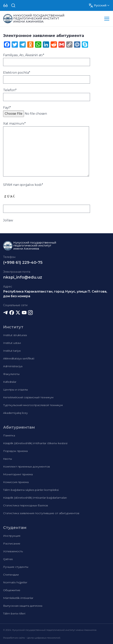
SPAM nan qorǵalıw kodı (23, 185)
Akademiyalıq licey (15, 413)
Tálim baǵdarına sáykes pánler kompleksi (31, 490)
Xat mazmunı (14, 124)
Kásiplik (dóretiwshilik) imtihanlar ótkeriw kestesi (35, 443)
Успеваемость (13, 551)
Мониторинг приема (18, 474)
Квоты (8, 459)
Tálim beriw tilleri (14, 613)
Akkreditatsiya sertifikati (19, 358)
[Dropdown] (5, 5)
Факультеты (11, 374)
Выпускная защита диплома (23, 606)
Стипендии (11, 575)
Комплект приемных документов (26, 467)
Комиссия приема (16, 482)
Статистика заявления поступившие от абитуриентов (41, 513)
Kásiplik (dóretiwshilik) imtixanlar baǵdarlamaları (35, 498)
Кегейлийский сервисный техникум (28, 397)
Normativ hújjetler (15, 582)
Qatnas (8, 559)
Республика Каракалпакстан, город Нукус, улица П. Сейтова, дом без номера (55, 294)
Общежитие (12, 590)
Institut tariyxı (12, 351)
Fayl (7, 108)
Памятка (9, 435)
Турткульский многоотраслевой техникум (33, 405)
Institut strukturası (15, 335)
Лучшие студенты (16, 567)
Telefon (10, 90)
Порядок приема (15, 451)
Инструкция (12, 536)
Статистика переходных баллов (26, 505)
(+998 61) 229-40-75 (23, 262)
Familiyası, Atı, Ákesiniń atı (24, 55)
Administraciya (13, 366)
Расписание (12, 544)
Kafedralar (10, 382)
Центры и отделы (15, 390)
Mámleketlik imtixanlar (18, 598)
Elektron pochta (17, 73)
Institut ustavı (12, 343)
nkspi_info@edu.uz (23, 277)
